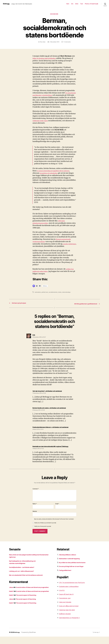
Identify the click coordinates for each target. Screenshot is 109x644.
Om (72, 4)
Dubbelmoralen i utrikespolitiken (71, 594)
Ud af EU (62, 598)
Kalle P (12, 601)
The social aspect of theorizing (28, 607)
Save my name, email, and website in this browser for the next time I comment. (54, 526)
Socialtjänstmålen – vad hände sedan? (24, 575)
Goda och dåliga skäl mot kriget (71, 613)
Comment (36, 496)
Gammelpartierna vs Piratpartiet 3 (71, 625)
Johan (43, 42)
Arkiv (77, 4)
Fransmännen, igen (66, 606)
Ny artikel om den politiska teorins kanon (74, 570)
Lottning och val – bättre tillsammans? (23, 579)
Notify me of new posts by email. (43, 534)
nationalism (38, 295)
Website (35, 519)
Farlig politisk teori (66, 578)
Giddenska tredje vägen (41, 124)
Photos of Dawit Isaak (92, 4)
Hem (68, 4)
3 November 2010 (54, 42)
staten (60, 295)
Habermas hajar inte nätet (69, 617)
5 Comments (67, 42)
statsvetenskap (67, 295)
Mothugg (7, 4)
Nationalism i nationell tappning (71, 566)
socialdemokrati (54, 295)
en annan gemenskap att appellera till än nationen (56, 174)
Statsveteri (54, 14)
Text (82, 4)
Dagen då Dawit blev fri (68, 602)
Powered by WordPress (29, 640)
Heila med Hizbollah (66, 609)
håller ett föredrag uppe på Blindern (46, 59)
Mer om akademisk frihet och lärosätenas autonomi (28, 582)
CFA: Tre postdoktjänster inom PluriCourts (74, 590)
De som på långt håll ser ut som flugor (73, 574)
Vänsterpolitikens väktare (69, 562)
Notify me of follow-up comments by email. (45, 530)
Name (35, 511)
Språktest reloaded (66, 621)
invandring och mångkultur (50, 176)
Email (57, 511)
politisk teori (45, 295)
